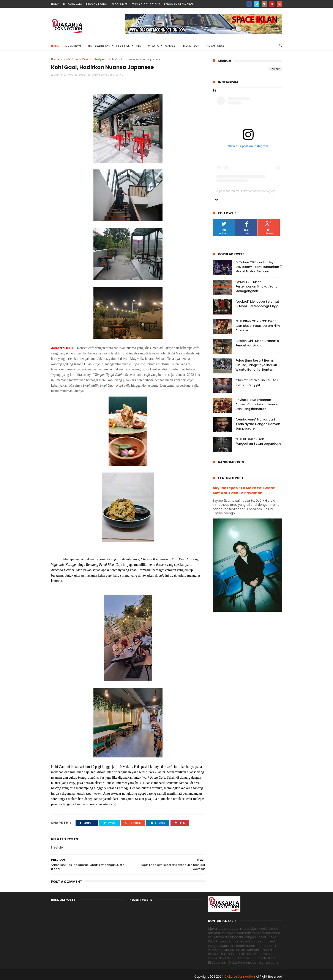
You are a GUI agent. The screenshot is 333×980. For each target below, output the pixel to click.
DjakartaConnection (240, 977)
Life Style (123, 46)
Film (139, 46)
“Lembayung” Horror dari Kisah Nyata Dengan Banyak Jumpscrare (258, 424)
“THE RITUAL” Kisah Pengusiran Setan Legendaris (258, 441)
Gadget (171, 46)
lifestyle (99, 59)
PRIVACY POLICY (97, 4)
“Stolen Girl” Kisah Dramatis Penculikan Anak (257, 343)
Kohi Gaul (82, 59)
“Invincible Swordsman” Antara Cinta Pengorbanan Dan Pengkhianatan (257, 404)
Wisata (153, 46)
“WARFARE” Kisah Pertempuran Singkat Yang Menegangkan (256, 286)
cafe (67, 59)
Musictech (191, 46)
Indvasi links (215, 46)
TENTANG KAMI (73, 4)
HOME (55, 4)
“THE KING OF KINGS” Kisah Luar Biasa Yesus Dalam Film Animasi (258, 326)
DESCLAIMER (120, 4)
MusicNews (74, 46)
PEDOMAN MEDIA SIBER (179, 4)
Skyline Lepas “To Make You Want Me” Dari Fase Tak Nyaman (244, 490)
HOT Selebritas (99, 46)
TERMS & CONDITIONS (146, 4)
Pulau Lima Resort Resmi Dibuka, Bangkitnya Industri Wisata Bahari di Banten (257, 365)
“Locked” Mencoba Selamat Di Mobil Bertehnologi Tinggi (257, 304)
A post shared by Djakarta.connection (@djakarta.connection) (258, 191)
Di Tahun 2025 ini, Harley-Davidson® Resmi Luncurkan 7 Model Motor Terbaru (259, 267)
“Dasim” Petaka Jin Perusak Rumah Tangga (257, 382)
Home (55, 46)
